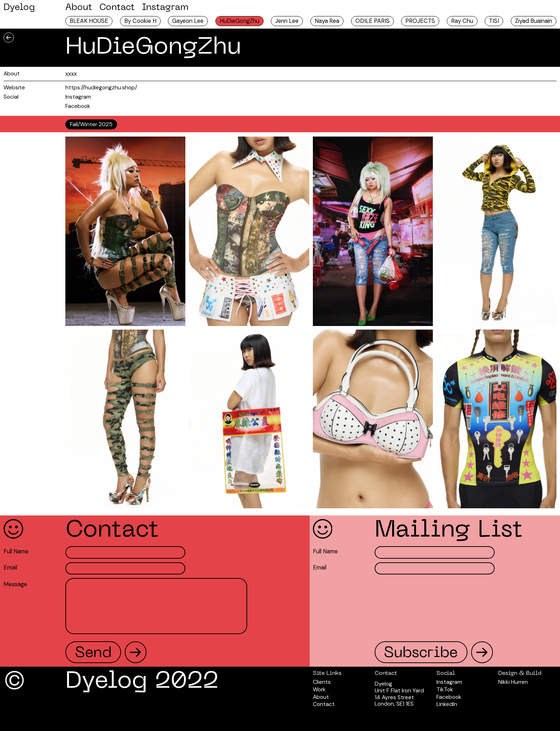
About (79, 8)
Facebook (78, 106)
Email (10, 568)
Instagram (165, 8)
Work (319, 690)
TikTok (445, 690)
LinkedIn (447, 704)
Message (15, 584)
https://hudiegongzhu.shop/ (101, 88)
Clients (322, 682)
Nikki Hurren (513, 682)
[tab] (91, 124)
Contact (117, 8)
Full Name (16, 552)
